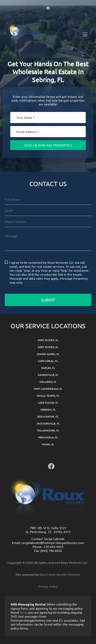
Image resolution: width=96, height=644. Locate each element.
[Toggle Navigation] (85, 34)
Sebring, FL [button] (48, 410)
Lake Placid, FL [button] (48, 403)
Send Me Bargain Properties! (48, 145)
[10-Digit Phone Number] (48, 221)
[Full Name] (48, 199)
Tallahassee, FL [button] (48, 430)
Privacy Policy (34, 282)
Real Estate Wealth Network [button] (60, 574)
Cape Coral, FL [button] (48, 361)
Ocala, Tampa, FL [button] (48, 396)
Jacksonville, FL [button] (48, 423)
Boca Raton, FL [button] (48, 416)
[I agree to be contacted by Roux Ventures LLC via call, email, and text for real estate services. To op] (6, 262)
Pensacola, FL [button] (48, 437)
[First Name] (48, 117)
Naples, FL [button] (48, 368)
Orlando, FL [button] (48, 382)
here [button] (23, 612)
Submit (48, 300)
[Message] (48, 241)
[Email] (48, 132)
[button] (48, 8)
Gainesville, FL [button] (48, 375)
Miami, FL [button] (48, 444)
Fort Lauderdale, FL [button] (48, 389)
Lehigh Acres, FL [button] (48, 354)
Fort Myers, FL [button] (48, 340)
